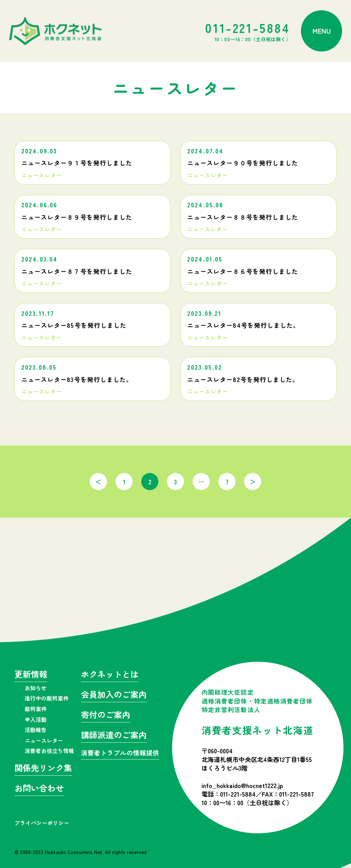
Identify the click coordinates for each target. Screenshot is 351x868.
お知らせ (36, 688)
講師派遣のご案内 (114, 736)
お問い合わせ (39, 789)
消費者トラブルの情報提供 (120, 753)
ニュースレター (44, 740)
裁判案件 (36, 709)
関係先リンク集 (43, 769)
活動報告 (36, 730)
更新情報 (31, 675)
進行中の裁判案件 (47, 698)
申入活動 (36, 719)
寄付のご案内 (106, 715)
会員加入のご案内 (114, 695)
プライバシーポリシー (42, 823)
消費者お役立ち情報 (49, 751)
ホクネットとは (110, 675)
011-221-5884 (248, 31)
